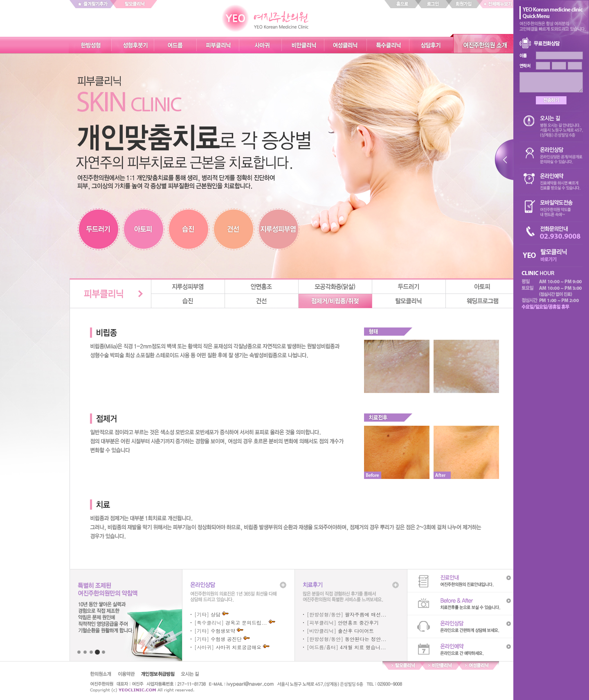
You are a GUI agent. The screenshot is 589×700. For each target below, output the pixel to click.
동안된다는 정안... (366, 639)
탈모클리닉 (409, 301)
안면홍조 (262, 287)
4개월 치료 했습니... (363, 647)
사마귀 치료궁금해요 (238, 647)
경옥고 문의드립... (246, 622)
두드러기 (409, 287)
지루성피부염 (188, 287)
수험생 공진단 (226, 639)
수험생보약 (223, 631)
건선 (262, 301)
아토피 (483, 287)
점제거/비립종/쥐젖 (335, 301)
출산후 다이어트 (356, 631)
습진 (188, 301)
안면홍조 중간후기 (358, 622)
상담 (216, 614)
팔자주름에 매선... (366, 614)
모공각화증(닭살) (335, 287)
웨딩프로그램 (483, 301)
